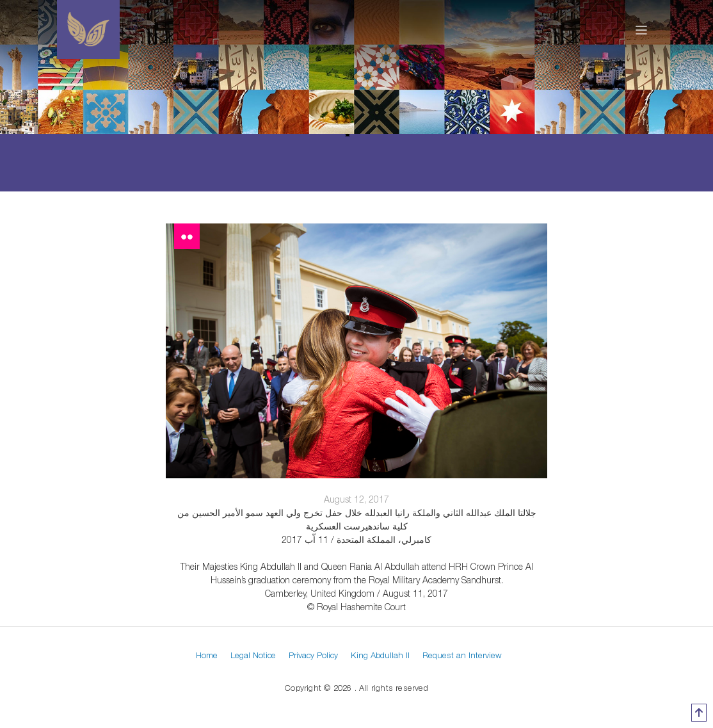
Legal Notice (253, 655)
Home (207, 655)
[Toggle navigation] (642, 29)
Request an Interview (462, 655)
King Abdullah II (380, 655)
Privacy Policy (313, 655)
